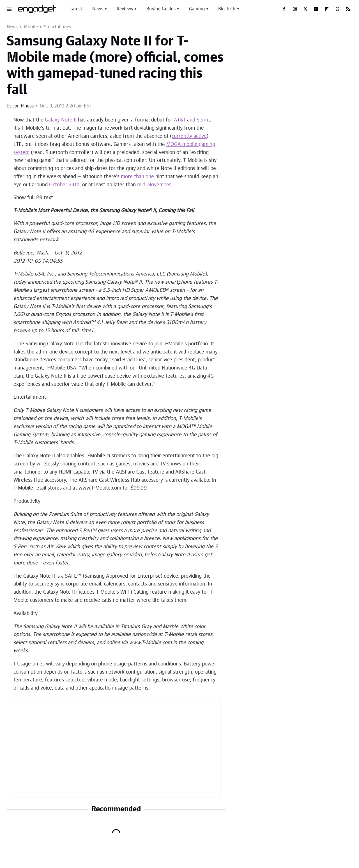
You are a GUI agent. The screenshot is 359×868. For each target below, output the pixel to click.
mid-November (154, 185)
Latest (76, 9)
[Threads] (337, 9)
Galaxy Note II (61, 120)
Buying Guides (161, 9)
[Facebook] (284, 9)
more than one (137, 177)
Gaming (197, 9)
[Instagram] (295, 9)
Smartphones (57, 27)
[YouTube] (316, 9)
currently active (189, 136)
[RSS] (348, 9)
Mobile (31, 27)
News (98, 9)
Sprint (203, 120)
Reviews (125, 9)
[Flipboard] (327, 9)
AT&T (180, 120)
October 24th (64, 185)
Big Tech (227, 9)
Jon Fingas (23, 106)
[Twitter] (305, 9)
